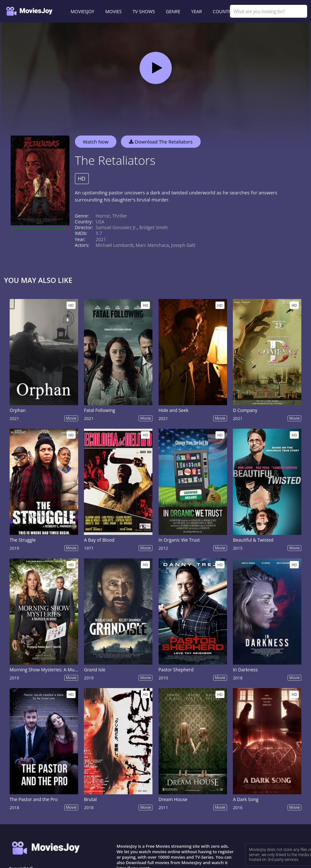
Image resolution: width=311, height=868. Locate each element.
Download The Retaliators (161, 142)
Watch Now (96, 142)
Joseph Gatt (183, 245)
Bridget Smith (154, 227)
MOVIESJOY (83, 11)
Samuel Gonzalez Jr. (116, 227)
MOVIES (113, 11)
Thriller (120, 216)
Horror (103, 216)
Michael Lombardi (115, 245)
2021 (101, 239)
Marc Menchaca (152, 245)
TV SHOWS (144, 11)
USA (100, 222)
